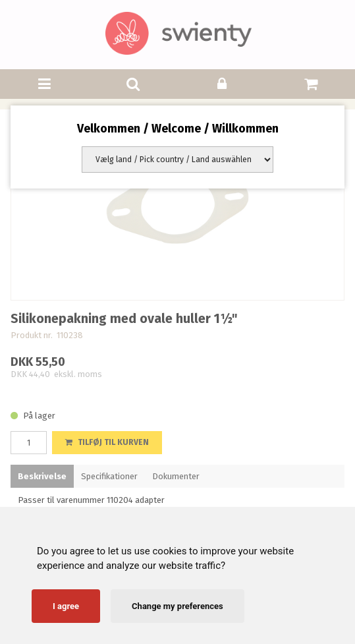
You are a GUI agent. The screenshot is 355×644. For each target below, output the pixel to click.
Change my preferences (177, 606)
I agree (66, 606)
